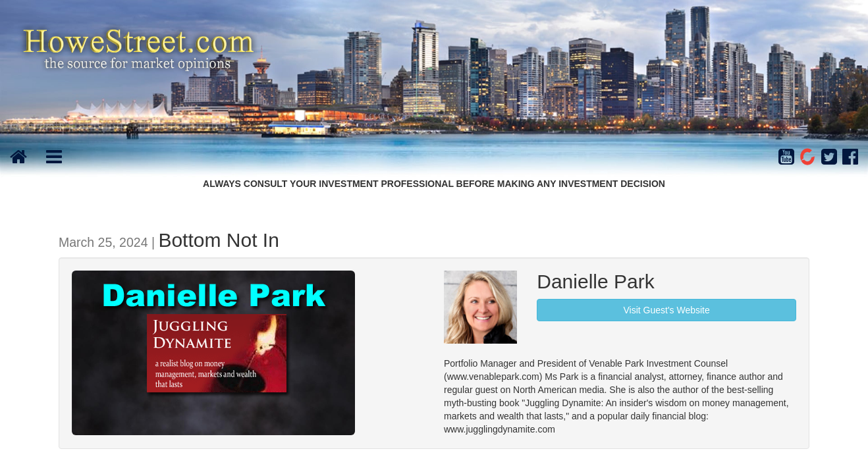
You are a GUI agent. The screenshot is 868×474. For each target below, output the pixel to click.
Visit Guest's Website (666, 310)
